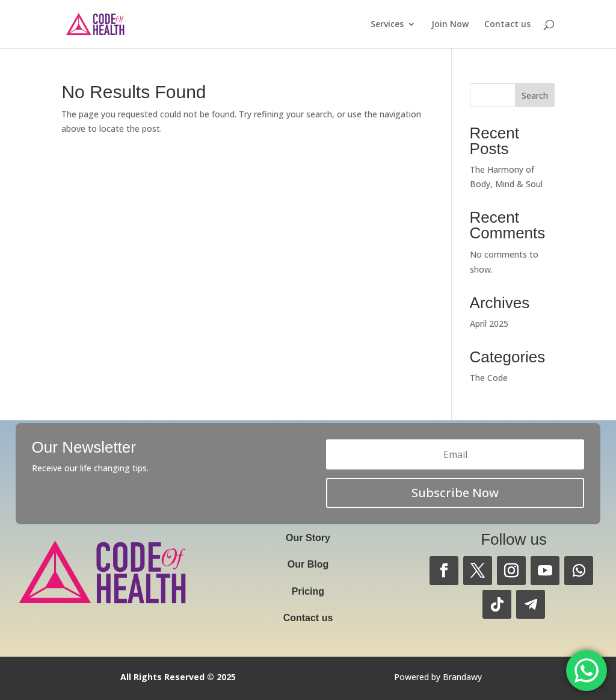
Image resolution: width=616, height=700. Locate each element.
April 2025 (489, 324)
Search (535, 95)
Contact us (507, 25)
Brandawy (462, 677)
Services (387, 25)
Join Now (450, 25)
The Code (489, 378)
